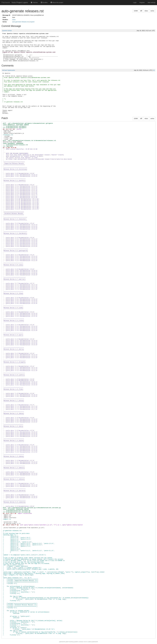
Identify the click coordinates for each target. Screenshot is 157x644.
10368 (136, 11)
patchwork (62, 642)
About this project (57, 2)
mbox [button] (146, 11)
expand (32, 22)
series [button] (152, 11)
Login (135, 2)
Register (142, 2)
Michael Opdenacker (9, 70)
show (14, 20)
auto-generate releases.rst (21, 22)
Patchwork (6, 2)
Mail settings (152, 2)
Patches (34, 2)
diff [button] (141, 11)
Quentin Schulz (7, 31)
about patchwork (93, 642)
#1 (154, 70)
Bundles (44, 2)
